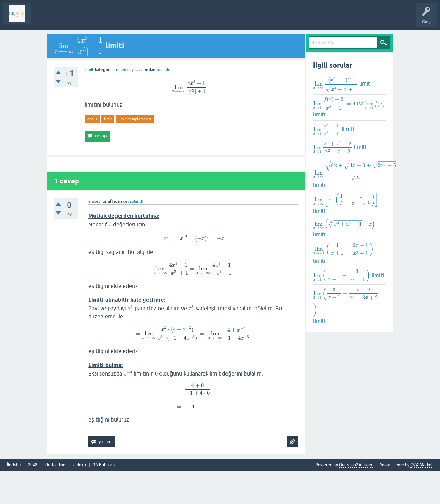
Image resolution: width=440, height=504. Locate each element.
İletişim (14, 465)
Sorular (43, 19)
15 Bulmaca (104, 465)
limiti (342, 85)
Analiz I (81, 19)
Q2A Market (422, 465)
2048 (33, 465)
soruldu (163, 70)
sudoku (79, 465)
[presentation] (79, 45)
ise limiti (349, 107)
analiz (92, 119)
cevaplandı (133, 201)
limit (108, 119)
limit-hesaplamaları (135, 119)
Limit (89, 70)
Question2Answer (356, 465)
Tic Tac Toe (55, 465)
